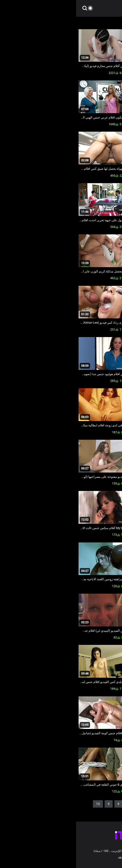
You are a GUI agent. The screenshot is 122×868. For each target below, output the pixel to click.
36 (93, 812)
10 (22, 804)
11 (110, 812)
